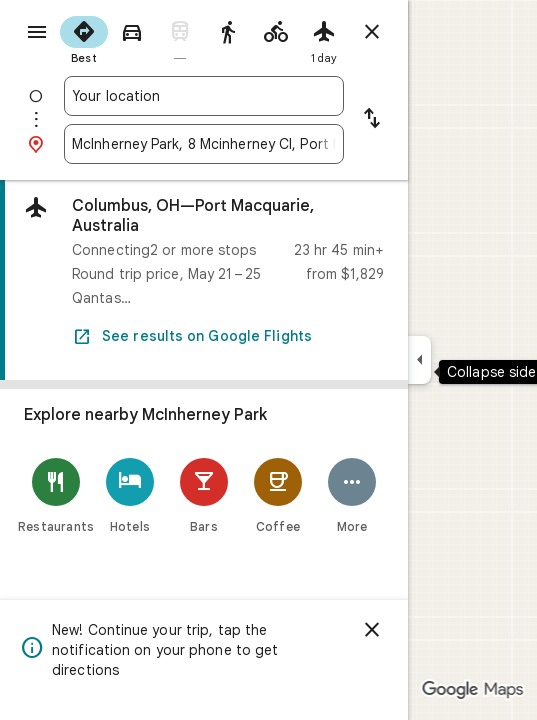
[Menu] (37, 32)
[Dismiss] (372, 630)
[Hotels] (130, 495)
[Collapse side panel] (419, 360)
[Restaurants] (56, 495)
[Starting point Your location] (204, 96)
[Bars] (204, 495)
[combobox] (204, 96)
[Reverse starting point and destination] (372, 120)
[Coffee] (278, 495)
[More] (352, 495)
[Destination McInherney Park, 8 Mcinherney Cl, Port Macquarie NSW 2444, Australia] (204, 144)
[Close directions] (372, 32)
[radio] (84, 38)
